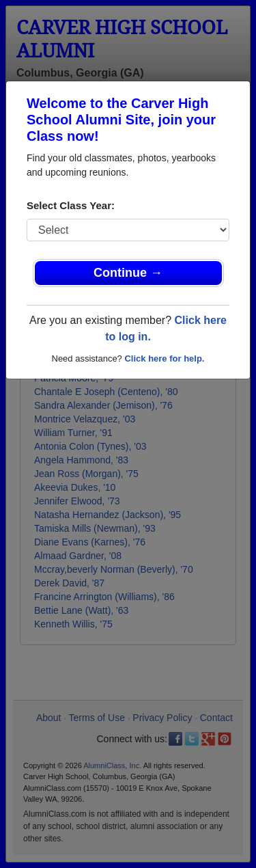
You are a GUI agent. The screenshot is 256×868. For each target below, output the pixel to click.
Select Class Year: (71, 205)
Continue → (128, 273)
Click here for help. (164, 358)
